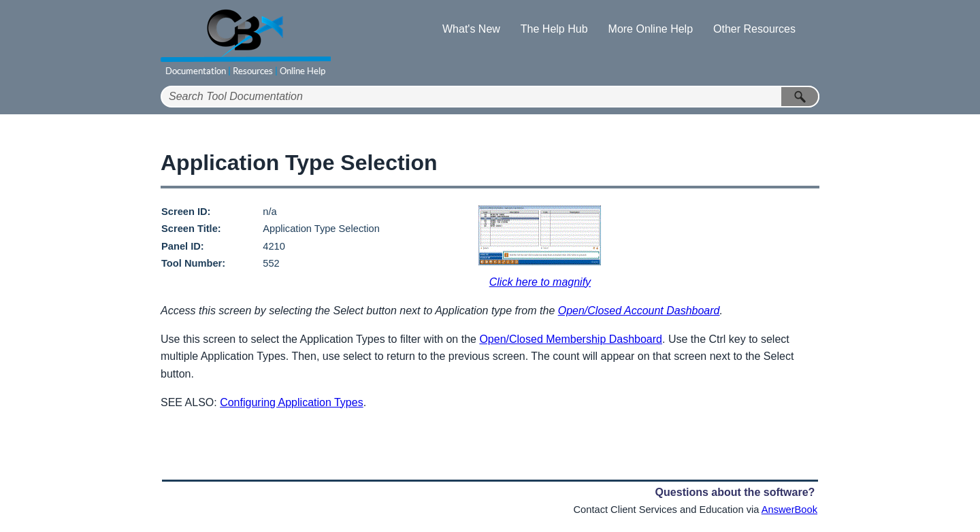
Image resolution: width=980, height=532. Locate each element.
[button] (800, 97)
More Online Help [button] (651, 29)
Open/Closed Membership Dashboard (571, 339)
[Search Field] (490, 97)
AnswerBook (789, 510)
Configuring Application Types (292, 402)
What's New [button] (471, 29)
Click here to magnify (540, 282)
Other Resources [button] (754, 29)
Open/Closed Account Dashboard (639, 311)
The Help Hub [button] (554, 29)
